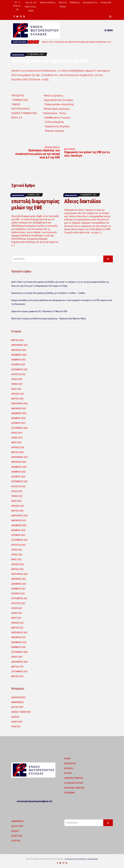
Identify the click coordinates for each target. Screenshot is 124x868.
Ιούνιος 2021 (17, 613)
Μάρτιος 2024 (17, 452)
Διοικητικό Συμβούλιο (74, 778)
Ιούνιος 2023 (17, 496)
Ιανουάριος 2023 (19, 520)
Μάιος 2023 (16, 501)
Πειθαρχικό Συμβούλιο (74, 788)
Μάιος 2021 (16, 618)
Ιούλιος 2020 (17, 657)
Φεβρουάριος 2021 (19, 633)
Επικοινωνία (70, 793)
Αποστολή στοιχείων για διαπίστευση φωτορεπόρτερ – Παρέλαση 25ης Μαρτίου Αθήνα (49, 319)
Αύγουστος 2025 (18, 374)
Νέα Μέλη (69, 768)
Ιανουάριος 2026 (19, 350)
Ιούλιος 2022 (17, 550)
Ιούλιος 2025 (17, 379)
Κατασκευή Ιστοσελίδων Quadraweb (81, 859)
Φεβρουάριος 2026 (19, 345)
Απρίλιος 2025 (18, 394)
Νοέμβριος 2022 (18, 530)
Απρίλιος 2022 (18, 564)
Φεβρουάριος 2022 (19, 574)
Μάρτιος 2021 (17, 628)
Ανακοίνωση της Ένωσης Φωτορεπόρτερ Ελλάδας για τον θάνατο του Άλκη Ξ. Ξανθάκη (48, 293)
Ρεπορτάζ (106, 3)
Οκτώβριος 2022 (18, 535)
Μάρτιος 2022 (17, 569)
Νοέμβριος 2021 (18, 589)
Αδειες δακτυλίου (82, 201)
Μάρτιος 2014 (17, 676)
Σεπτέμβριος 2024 (19, 428)
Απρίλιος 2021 (18, 623)
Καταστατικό (70, 764)
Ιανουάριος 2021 (19, 637)
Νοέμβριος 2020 (18, 647)
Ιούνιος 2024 (17, 438)
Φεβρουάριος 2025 (19, 404)
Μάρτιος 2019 (17, 667)
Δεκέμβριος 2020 (19, 642)
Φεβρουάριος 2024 (19, 457)
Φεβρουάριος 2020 (19, 662)
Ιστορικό (68, 773)
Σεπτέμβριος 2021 (19, 598)
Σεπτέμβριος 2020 (19, 652)
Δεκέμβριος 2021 (19, 584)
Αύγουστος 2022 (18, 545)
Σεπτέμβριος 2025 (19, 370)
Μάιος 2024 (16, 442)
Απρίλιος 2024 (18, 447)
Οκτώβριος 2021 (18, 594)
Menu (109, 30)
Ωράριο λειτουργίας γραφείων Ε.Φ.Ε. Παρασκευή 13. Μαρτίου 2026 (39, 311)
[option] (77, 42)
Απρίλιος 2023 (18, 506)
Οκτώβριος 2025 (18, 365)
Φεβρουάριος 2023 (19, 516)
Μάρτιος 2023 (17, 511)
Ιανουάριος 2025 (19, 409)
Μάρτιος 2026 (17, 340)
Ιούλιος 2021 (17, 608)
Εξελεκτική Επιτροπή (74, 783)
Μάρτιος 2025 (17, 399)
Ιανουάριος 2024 (19, 462)
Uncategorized (18, 697)
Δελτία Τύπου (17, 707)
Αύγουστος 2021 (18, 603)
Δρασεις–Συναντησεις (21, 712)
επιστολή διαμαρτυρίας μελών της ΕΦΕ (35, 204)
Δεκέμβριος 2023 (19, 467)
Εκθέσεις (75, 3)
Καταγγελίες (90, 3)
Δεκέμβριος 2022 (19, 525)
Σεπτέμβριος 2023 (19, 481)
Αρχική (67, 759)
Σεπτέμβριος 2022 (19, 540)
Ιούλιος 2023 (17, 491)
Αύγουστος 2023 (18, 486)
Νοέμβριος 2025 (18, 360)
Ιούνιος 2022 (17, 555)
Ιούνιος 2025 (17, 384)
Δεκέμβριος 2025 (19, 355)
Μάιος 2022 (16, 559)
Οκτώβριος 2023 (18, 477)
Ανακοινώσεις (48, 3)
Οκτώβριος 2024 (18, 423)
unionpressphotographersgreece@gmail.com (34, 801)
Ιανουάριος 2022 (19, 579)
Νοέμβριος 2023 (18, 472)
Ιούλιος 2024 (17, 433)
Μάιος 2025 (16, 389)
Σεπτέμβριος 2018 (19, 672)
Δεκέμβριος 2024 (19, 413)
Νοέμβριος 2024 (18, 418)
